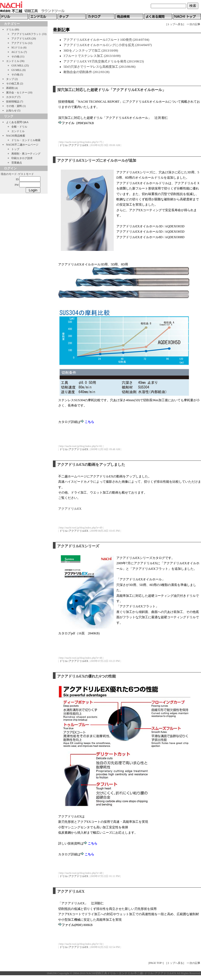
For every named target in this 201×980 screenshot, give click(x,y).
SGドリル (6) (19, 48)
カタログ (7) (13, 97)
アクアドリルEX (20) (24, 39)
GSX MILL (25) (20, 66)
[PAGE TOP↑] (156, 963)
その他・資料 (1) (16, 106)
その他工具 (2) (15, 83)
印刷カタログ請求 (22, 158)
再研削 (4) (12, 88)
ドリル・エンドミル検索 (26, 140)
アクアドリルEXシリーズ (78, 546)
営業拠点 (17, 163)
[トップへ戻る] (175, 24)
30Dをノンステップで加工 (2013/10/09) (91, 51)
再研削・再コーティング (26, 154)
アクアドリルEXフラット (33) (29, 34)
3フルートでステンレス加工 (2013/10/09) (92, 56)
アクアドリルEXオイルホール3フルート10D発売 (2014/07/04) (106, 40)
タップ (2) (12, 79)
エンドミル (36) (15, 61)
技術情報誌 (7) (15, 101)
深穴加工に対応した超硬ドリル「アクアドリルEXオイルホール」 (111, 90)
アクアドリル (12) (22, 43)
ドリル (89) (13, 30)
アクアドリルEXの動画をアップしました (91, 465)
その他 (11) (18, 57)
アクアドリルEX (70, 509)
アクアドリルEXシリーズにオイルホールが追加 (97, 161)
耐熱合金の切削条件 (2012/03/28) (86, 72)
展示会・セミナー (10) (19, 92)
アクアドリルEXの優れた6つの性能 (86, 676)
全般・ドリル (19, 127)
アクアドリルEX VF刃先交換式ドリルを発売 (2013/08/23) (104, 61)
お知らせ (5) (13, 110)
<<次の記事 (193, 24)
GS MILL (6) (19, 70)
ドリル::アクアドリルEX (74, 145)
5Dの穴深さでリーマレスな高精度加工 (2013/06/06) (99, 67)
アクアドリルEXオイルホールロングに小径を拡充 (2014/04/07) (108, 45)
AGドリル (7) (19, 52)
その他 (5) (17, 74)
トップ (15, 149)
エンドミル (18, 131)
